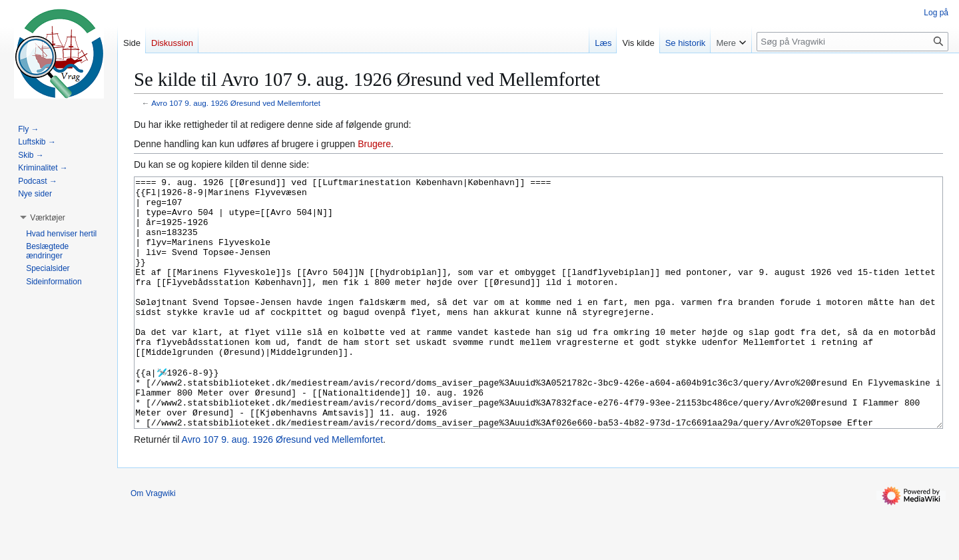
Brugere (374, 144)
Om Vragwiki (153, 543)
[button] (48, 218)
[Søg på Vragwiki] (852, 42)
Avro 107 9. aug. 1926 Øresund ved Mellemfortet (236, 103)
